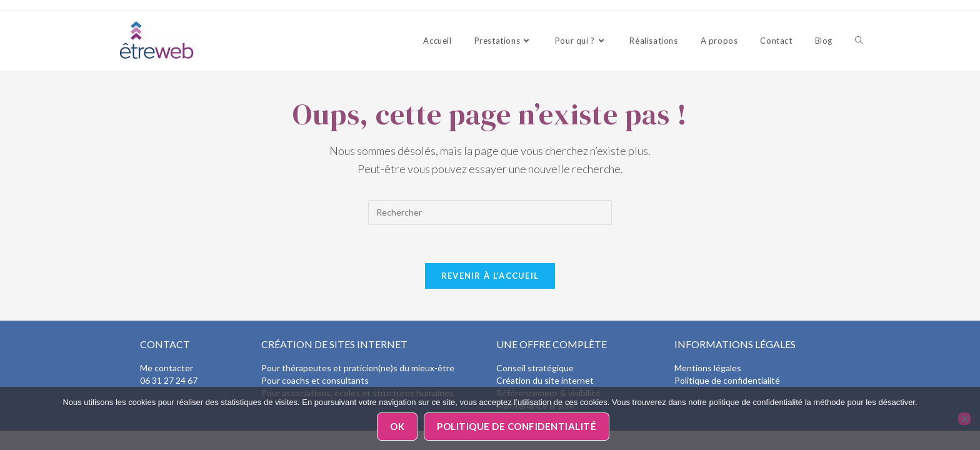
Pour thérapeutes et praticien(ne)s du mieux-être (358, 368)
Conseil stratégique (535, 368)
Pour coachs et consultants (315, 380)
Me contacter (167, 368)
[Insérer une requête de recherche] (490, 212)
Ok (397, 426)
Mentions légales (708, 368)
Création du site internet (545, 380)
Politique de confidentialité (727, 380)
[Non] (964, 419)
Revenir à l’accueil (490, 276)
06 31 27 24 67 (169, 380)
